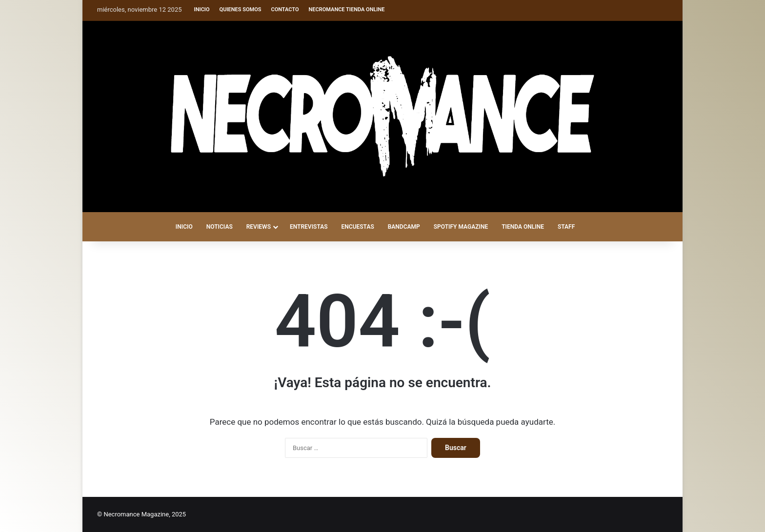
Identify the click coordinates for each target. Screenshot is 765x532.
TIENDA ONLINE (523, 227)
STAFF (566, 227)
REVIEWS (259, 227)
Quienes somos (241, 10)
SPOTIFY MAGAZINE (461, 227)
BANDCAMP (404, 227)
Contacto (285, 10)
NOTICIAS (220, 227)
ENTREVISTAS (309, 227)
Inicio (202, 10)
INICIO (184, 227)
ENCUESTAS (358, 227)
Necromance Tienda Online (347, 10)
